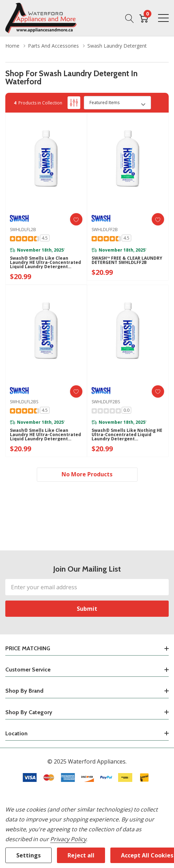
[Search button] (130, 18)
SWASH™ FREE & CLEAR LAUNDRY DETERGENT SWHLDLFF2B (127, 260)
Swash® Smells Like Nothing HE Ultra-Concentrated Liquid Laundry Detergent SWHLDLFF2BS (127, 435)
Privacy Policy (68, 839)
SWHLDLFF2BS (106, 402)
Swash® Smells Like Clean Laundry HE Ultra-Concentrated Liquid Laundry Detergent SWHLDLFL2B (45, 263)
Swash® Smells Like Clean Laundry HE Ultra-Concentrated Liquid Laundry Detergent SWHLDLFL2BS (45, 435)
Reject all (81, 855)
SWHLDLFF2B (105, 230)
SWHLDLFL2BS (24, 402)
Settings (28, 855)
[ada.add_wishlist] (76, 219)
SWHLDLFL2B (23, 230)
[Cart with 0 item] (144, 18)
